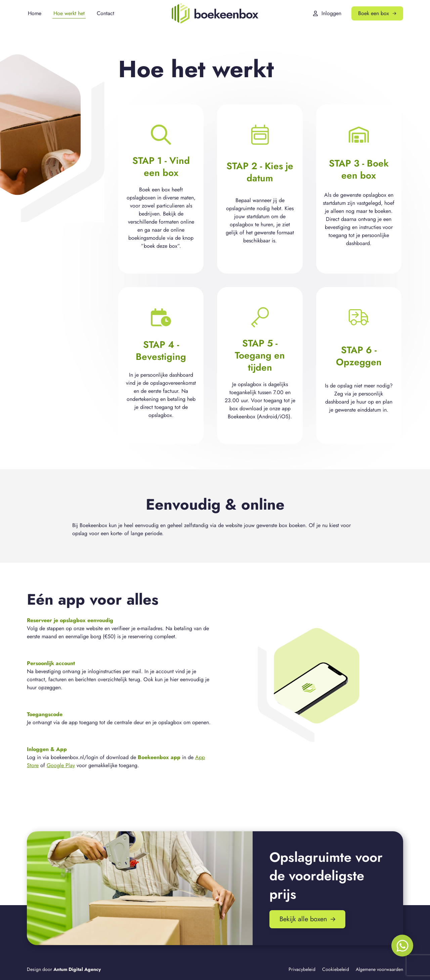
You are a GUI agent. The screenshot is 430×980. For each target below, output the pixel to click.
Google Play (61, 765)
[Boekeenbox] (215, 13)
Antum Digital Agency (77, 969)
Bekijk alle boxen (307, 919)
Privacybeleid (302, 969)
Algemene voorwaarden (379, 969)
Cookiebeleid (336, 969)
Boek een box (377, 13)
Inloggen (327, 13)
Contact (105, 13)
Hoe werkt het (69, 13)
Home (35, 13)
